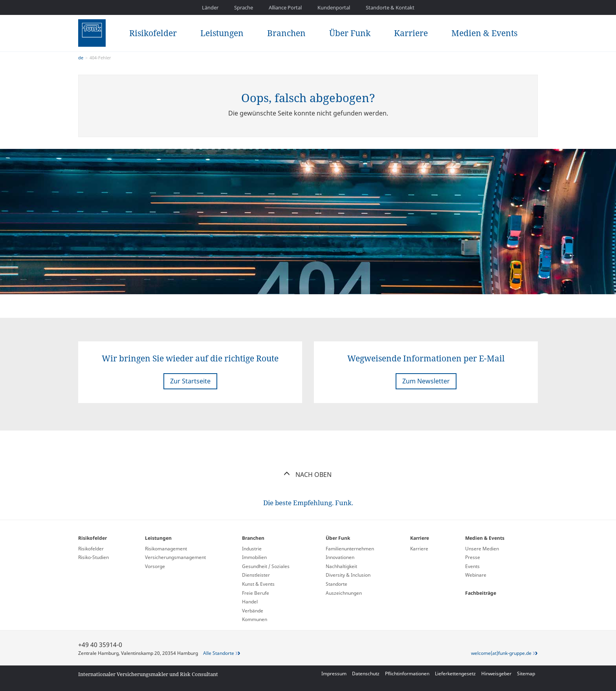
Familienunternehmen (350, 549)
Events (472, 566)
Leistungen (222, 33)
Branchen (286, 33)
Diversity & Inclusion (348, 575)
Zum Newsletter (426, 381)
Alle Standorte (219, 653)
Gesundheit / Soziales (266, 566)
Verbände (253, 611)
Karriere (411, 33)
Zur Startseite (190, 381)
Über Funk (350, 33)
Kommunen (255, 619)
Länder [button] (210, 7)
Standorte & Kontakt (390, 7)
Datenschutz (366, 674)
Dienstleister (256, 575)
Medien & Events (484, 33)
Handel (250, 602)
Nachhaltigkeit (341, 566)
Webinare (476, 575)
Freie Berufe (256, 593)
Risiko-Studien (93, 557)
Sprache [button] (244, 7)
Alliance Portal (285, 7)
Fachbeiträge (481, 593)
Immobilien (254, 557)
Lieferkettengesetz (455, 674)
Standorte (336, 584)
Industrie (252, 549)
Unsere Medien (482, 549)
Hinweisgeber (496, 674)
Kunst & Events (258, 584)
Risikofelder (153, 33)
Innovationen (340, 557)
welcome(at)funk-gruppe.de (501, 653)
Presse (473, 557)
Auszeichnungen (344, 593)
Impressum (334, 674)
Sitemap (526, 674)
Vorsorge (155, 566)
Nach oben (308, 475)
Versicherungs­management (175, 557)
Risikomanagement (166, 549)
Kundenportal (334, 7)
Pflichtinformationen (407, 674)
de (81, 58)
